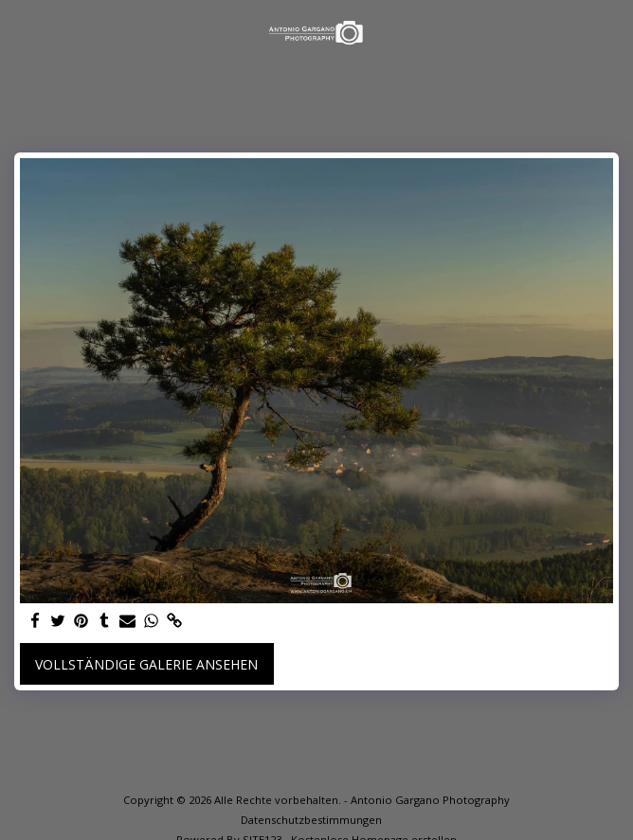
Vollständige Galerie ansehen (146, 664)
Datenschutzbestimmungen (311, 820)
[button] (21, 32)
